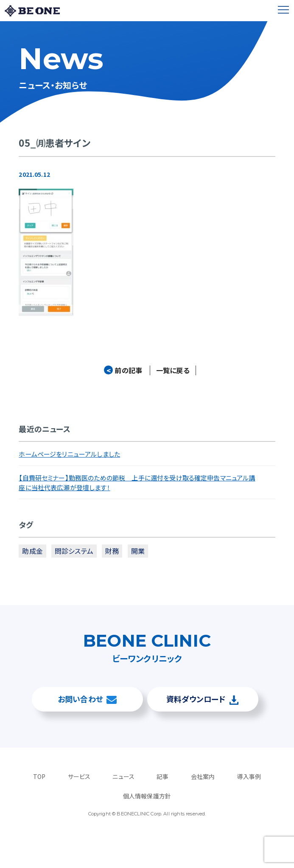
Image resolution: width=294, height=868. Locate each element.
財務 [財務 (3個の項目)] (112, 551)
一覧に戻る (173, 371)
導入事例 (249, 776)
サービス (79, 776)
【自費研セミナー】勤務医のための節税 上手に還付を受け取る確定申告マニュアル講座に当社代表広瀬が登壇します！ (137, 483)
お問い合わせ (80, 699)
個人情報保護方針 (147, 796)
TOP (39, 776)
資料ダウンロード (196, 699)
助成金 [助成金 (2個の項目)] (32, 551)
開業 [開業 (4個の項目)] (138, 551)
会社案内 (203, 776)
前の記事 (123, 371)
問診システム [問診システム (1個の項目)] (74, 551)
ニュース (123, 776)
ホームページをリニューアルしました (69, 454)
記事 (162, 776)
